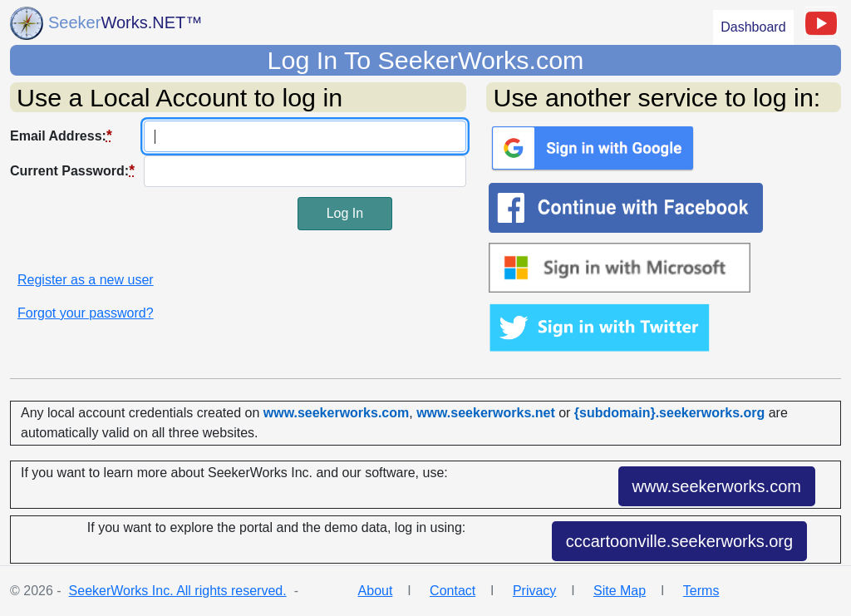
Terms (701, 591)
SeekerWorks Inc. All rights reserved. (178, 591)
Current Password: (72, 170)
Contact (453, 591)
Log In (345, 213)
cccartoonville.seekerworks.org (679, 541)
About (376, 591)
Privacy (534, 591)
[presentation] (136, 229)
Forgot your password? (86, 313)
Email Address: (61, 136)
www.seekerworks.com (717, 486)
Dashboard (753, 27)
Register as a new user (86, 280)
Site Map (620, 591)
